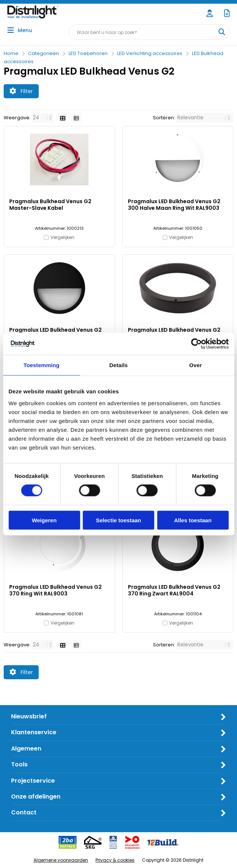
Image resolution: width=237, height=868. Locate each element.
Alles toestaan (193, 520)
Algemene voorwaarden (61, 860)
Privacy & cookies (115, 860)
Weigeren (44, 520)
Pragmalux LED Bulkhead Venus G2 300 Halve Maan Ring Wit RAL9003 (174, 205)
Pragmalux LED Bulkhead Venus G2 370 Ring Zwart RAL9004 (174, 590)
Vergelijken (62, 237)
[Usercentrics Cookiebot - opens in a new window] (196, 344)
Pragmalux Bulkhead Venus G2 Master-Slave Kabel (50, 205)
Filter (21, 91)
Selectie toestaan (118, 520)
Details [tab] (119, 365)
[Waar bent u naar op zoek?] (222, 32)
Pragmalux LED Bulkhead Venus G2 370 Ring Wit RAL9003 (55, 590)
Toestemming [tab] (42, 365)
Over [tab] (196, 365)
